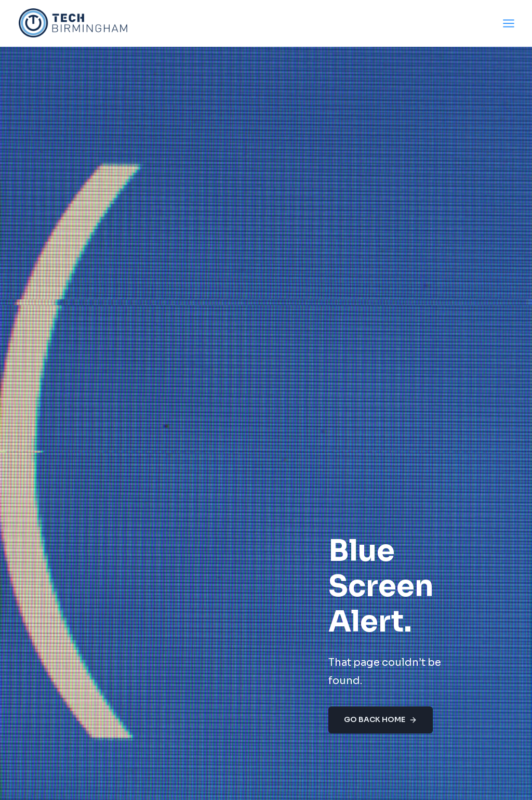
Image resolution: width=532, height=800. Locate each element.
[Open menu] (508, 23)
